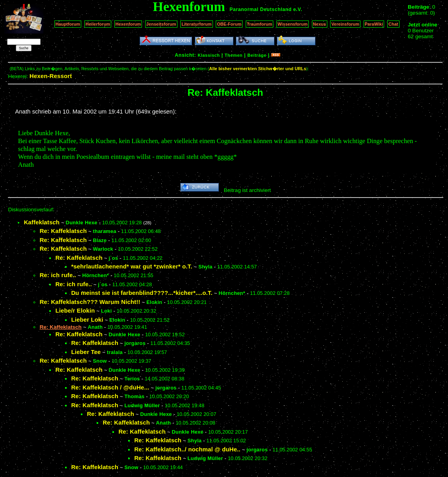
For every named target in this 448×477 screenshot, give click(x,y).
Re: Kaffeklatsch (63, 231)
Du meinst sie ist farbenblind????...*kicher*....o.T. (142, 293)
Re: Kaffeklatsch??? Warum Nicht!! (90, 302)
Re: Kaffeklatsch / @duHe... (110, 387)
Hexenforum (128, 24)
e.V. (298, 9)
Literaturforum (196, 24)
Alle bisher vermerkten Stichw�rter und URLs (258, 69)
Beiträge (257, 55)
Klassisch (209, 55)
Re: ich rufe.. (58, 275)
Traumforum (260, 24)
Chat (393, 24)
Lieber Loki (87, 320)
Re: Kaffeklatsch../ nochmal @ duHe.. (187, 449)
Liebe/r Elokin (75, 310)
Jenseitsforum (161, 24)
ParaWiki (374, 24)
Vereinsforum (345, 24)
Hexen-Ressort (51, 76)
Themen (234, 55)
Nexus (320, 24)
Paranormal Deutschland (261, 9)
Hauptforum (68, 24)
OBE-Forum (229, 24)
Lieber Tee (86, 352)
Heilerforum (98, 24)
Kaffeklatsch (42, 222)
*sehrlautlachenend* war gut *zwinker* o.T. (132, 266)
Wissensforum (293, 24)
